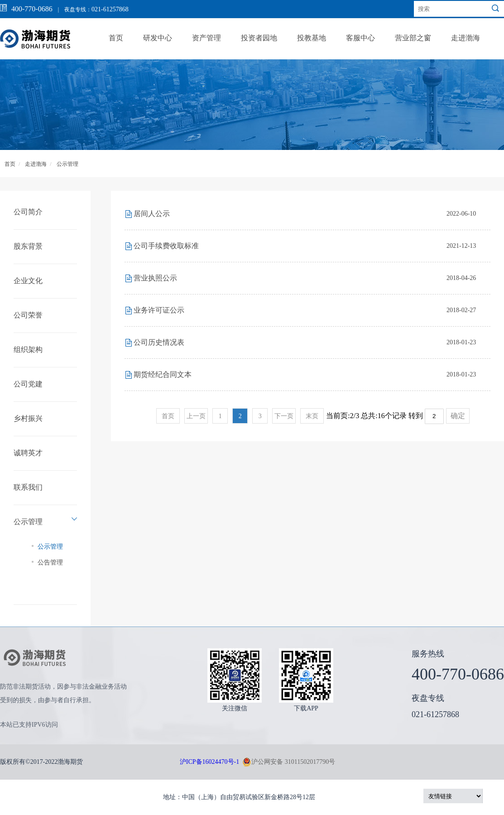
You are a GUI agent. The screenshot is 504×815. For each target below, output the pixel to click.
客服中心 (360, 38)
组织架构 (28, 350)
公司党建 (28, 384)
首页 (116, 38)
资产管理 (206, 38)
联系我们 (28, 487)
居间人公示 (152, 214)
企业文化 (28, 281)
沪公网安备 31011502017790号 (289, 762)
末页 (312, 416)
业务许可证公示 (159, 310)
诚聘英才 (28, 453)
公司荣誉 (28, 315)
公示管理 (67, 164)
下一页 (284, 416)
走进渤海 (466, 38)
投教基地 (312, 38)
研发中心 (158, 38)
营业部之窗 (413, 38)
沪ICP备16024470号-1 (209, 762)
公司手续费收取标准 (166, 246)
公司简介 (28, 212)
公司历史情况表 (159, 342)
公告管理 (50, 562)
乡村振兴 (28, 418)
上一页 (196, 416)
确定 (458, 416)
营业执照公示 (155, 278)
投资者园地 (259, 38)
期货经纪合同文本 (163, 374)
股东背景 (28, 246)
